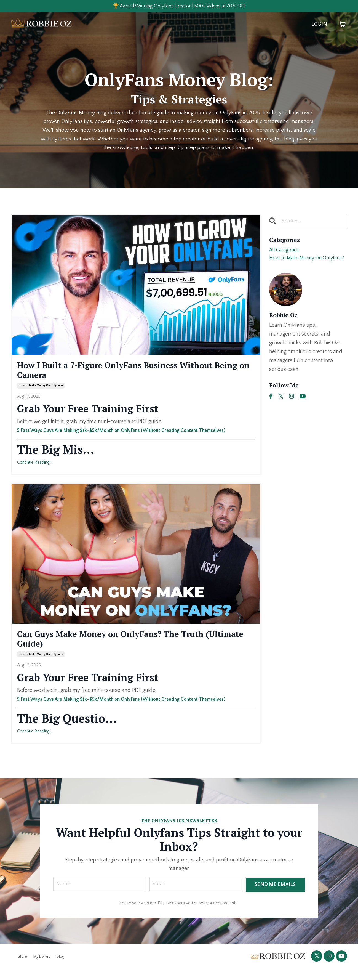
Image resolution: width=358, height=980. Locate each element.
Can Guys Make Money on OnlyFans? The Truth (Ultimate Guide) (131, 646)
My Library (42, 967)
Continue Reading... (35, 468)
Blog (60, 967)
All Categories (285, 252)
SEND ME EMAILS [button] (275, 894)
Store (22, 967)
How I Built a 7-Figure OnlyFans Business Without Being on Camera (116, 373)
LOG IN (319, 25)
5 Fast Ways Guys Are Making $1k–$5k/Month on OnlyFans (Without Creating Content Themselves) (135, 435)
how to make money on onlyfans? (41, 391)
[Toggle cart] (343, 25)
